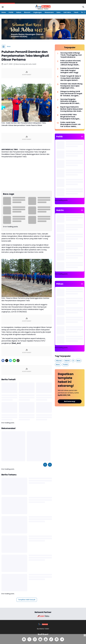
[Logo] (43, 625)
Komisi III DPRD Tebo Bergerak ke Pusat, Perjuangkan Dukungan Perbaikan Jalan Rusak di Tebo (71, 117)
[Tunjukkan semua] (82, 137)
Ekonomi (27, 12)
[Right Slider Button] (84, 12)
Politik (11, 12)
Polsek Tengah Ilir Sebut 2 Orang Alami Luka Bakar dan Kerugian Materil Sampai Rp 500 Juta (71, 78)
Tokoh (76, 12)
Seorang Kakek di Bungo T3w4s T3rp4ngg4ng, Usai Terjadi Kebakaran (71, 55)
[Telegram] (10, 361)
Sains (58, 12)
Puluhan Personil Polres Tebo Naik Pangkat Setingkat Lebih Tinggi (70, 70)
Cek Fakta (67, 12)
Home (4, 12)
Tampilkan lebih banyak (27, 600)
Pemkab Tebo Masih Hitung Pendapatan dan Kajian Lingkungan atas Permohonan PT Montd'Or (71, 86)
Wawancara (49, 12)
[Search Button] (83, 7)
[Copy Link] (18, 361)
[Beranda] (3, 46)
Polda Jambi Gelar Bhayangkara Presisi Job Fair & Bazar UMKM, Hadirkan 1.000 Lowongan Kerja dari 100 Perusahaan (71, 124)
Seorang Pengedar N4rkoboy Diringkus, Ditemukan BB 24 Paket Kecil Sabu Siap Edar (70, 101)
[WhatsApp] (14, 361)
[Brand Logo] (43, 616)
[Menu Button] (3, 7)
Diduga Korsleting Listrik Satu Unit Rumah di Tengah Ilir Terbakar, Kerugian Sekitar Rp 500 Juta (71, 94)
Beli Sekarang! (70, 401)
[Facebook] (3, 361)
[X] (7, 361)
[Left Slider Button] (45, 465)
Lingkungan (37, 12)
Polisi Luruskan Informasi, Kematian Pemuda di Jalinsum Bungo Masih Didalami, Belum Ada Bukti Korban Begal (71, 63)
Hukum (19, 12)
